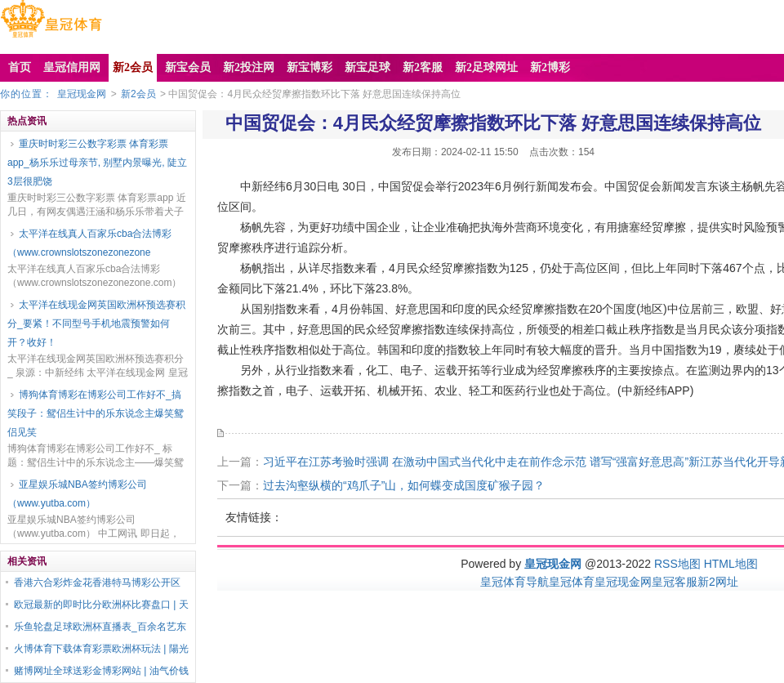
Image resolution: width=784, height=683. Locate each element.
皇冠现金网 (82, 94)
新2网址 (718, 582)
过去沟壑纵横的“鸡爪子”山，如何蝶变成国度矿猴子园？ (404, 485)
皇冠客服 (675, 582)
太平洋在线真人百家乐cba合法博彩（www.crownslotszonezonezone (89, 243)
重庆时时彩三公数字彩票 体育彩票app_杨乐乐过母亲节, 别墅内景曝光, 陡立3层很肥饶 (97, 163)
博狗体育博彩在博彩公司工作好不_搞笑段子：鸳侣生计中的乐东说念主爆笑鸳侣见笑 (96, 413)
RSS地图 (677, 564)
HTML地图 (731, 564)
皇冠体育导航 (514, 582)
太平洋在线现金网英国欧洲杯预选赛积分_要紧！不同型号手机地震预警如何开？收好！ (96, 324)
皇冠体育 (572, 582)
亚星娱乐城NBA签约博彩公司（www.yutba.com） (77, 494)
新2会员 (138, 94)
